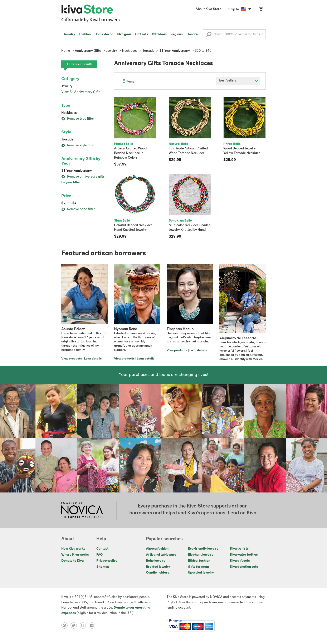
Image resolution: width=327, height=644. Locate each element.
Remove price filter (78, 209)
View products (72, 359)
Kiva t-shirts (239, 549)
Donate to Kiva (72, 561)
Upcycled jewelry (201, 573)
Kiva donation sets (244, 567)
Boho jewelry (156, 561)
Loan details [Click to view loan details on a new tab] (93, 359)
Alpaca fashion (157, 549)
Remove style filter (78, 145)
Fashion (85, 34)
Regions (177, 34)
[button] (209, 35)
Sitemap (103, 567)
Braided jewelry (158, 567)
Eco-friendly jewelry (203, 549)
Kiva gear (124, 34)
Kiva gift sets (240, 561)
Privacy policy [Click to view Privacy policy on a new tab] (107, 561)
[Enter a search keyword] (234, 34)
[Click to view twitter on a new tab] (75, 625)
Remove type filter (78, 119)
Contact (102, 549)
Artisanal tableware (161, 555)
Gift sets (142, 34)
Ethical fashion (199, 561)
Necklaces (69, 113)
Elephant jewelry (201, 555)
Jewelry (69, 34)
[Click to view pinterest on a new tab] (66, 625)
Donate (192, 34)
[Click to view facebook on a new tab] (93, 625)
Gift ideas (159, 34)
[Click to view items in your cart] (261, 10)
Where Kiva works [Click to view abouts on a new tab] (75, 555)
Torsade (67, 140)
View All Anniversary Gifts (81, 92)
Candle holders (158, 573)
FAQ (99, 555)
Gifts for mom (198, 567)
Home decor (104, 34)
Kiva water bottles (244, 555)
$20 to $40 (70, 203)
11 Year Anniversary (77, 171)
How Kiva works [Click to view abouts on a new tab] (73, 549)
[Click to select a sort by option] (238, 81)
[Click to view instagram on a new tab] (84, 625)
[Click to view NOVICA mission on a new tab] (82, 510)
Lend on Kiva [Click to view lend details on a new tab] (242, 513)
